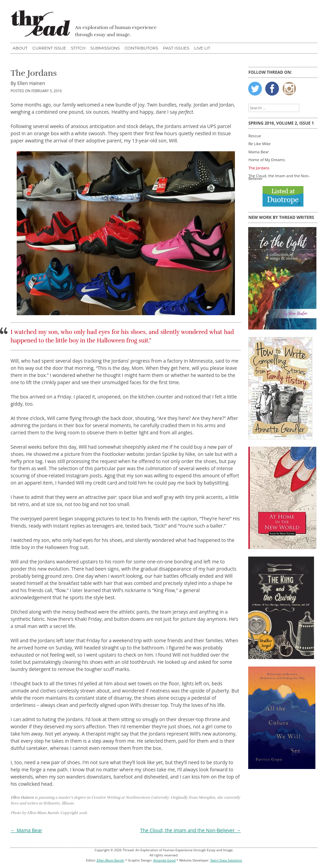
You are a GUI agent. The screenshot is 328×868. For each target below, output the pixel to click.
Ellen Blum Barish (110, 860)
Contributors (141, 48)
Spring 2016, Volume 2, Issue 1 (281, 123)
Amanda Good (164, 860)
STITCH (78, 48)
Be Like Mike (259, 144)
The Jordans (259, 168)
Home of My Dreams (266, 160)
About (20, 48)
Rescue (255, 136)
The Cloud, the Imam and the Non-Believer (190, 830)
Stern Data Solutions (226, 860)
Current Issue (49, 48)
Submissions (105, 48)
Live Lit (202, 48)
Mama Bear (26, 830)
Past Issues (176, 48)
